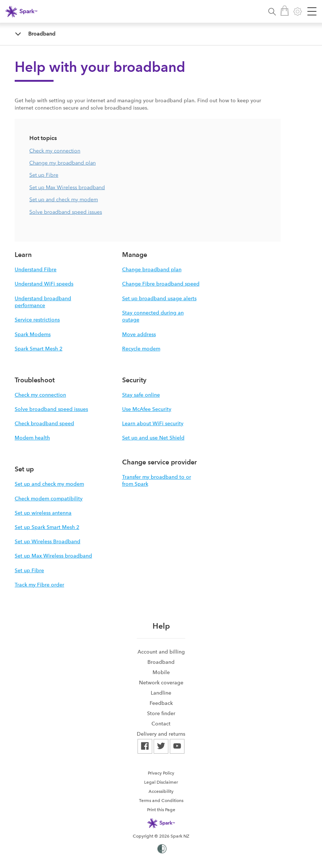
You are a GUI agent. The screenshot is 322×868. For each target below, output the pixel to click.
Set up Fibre (44, 175)
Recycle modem (141, 349)
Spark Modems (33, 334)
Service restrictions (37, 320)
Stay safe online (141, 395)
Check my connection (55, 151)
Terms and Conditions (161, 801)
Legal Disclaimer (161, 782)
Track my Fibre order (39, 585)
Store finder (161, 713)
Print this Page (161, 810)
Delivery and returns (161, 734)
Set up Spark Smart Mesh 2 (47, 527)
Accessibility (161, 791)
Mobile (161, 672)
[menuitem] (161, 652)
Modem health (32, 438)
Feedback (161, 703)
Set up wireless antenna (43, 513)
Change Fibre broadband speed (161, 284)
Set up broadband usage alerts (159, 298)
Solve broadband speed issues (66, 212)
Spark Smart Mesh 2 (39, 349)
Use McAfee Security (147, 409)
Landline (161, 693)
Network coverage (161, 683)
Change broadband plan (152, 269)
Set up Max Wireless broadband (67, 187)
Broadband (42, 34)
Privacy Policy (161, 773)
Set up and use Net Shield (153, 438)
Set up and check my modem (64, 200)
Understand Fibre (36, 269)
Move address (139, 334)
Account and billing (161, 652)
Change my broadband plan (63, 163)
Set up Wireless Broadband (47, 541)
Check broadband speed (44, 423)
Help (161, 626)
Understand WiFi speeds (44, 284)
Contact (161, 724)
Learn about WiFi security (153, 423)
